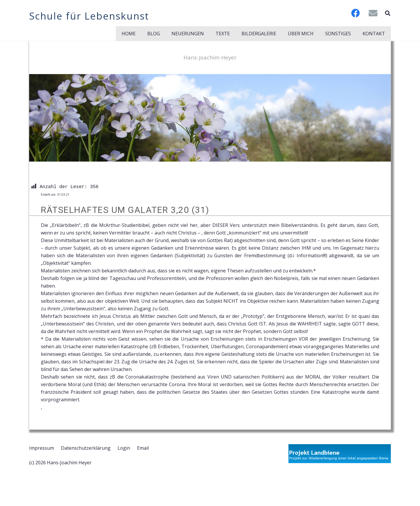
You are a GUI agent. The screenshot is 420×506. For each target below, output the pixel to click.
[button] (388, 13)
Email (143, 448)
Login (124, 448)
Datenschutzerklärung (86, 448)
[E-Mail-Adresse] (373, 13)
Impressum (42, 448)
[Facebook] (356, 13)
